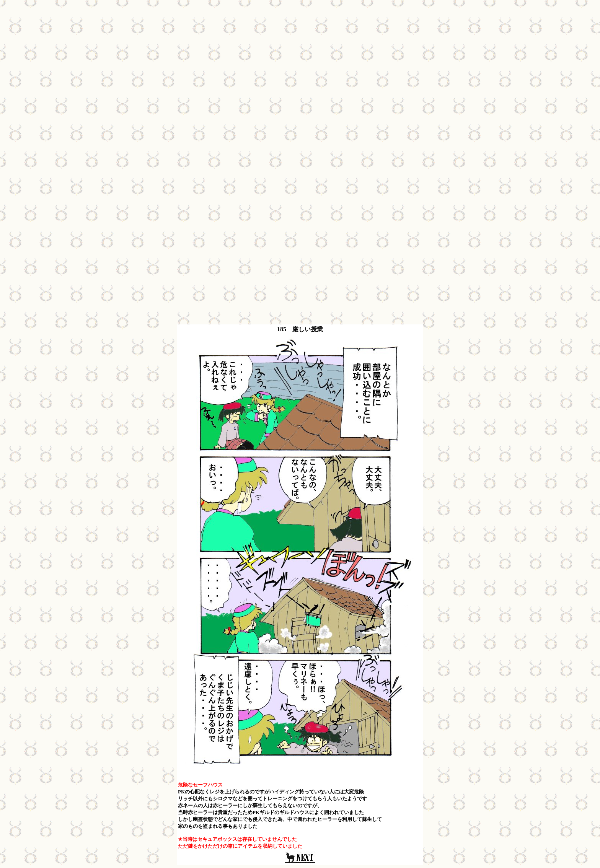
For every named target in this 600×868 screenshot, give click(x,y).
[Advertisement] (300, 57)
